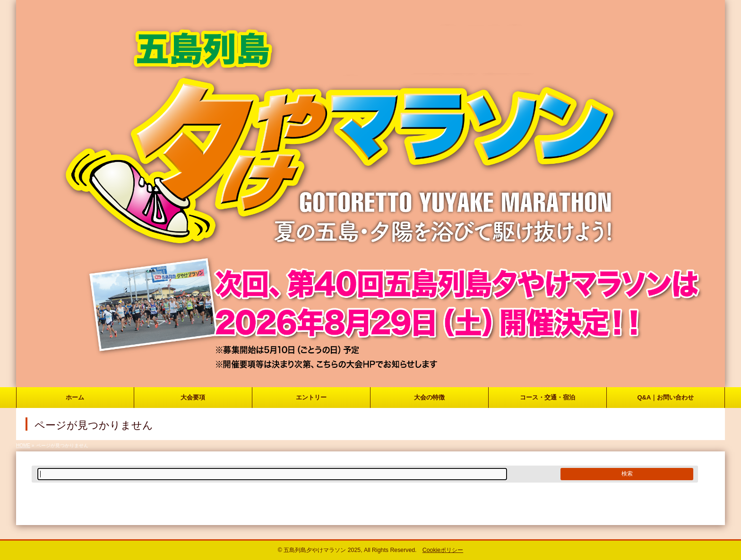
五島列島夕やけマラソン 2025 (322, 550)
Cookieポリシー (443, 550)
